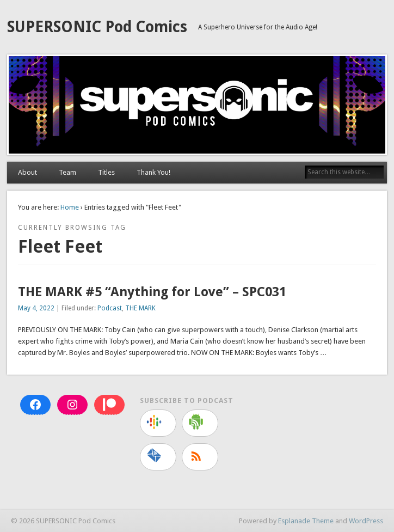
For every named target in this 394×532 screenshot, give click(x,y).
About (27, 172)
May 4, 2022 (36, 308)
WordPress (366, 521)
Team (67, 172)
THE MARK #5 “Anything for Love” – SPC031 (152, 292)
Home (70, 207)
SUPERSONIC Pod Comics (97, 27)
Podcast (110, 308)
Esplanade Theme (306, 521)
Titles (106, 172)
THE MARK (140, 308)
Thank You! (153, 172)
